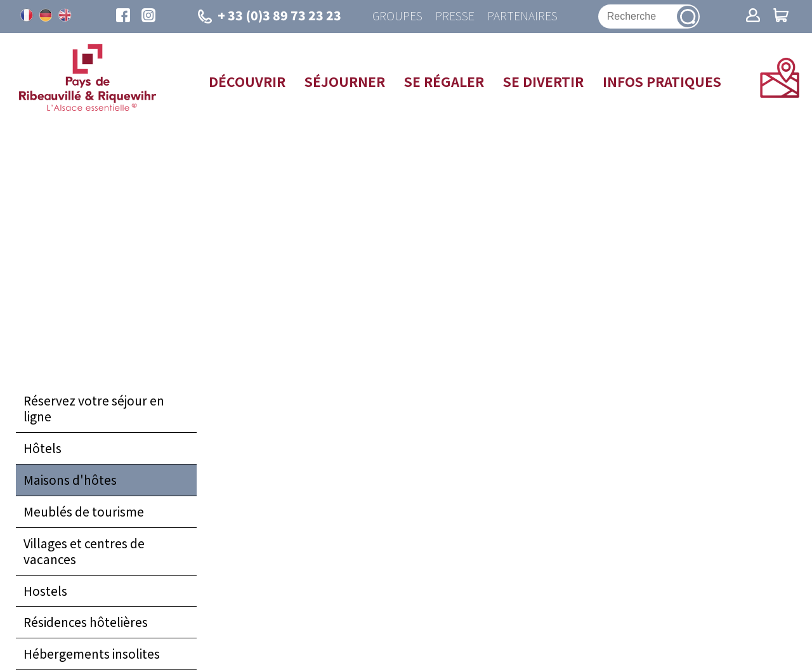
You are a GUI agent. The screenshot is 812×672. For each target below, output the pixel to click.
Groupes (397, 16)
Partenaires (522, 16)
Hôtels (43, 448)
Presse (455, 16)
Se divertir (543, 81)
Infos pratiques (662, 81)
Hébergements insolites (92, 654)
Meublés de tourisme (84, 511)
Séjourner (345, 81)
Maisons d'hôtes (70, 480)
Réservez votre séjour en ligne (94, 408)
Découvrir (247, 81)
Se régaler (444, 81)
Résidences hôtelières (86, 622)
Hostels (45, 591)
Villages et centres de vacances (84, 551)
